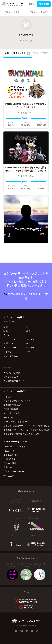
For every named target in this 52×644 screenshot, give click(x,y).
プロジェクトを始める (39, 12)
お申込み (8, 397)
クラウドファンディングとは (17, 401)
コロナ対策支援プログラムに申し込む (21, 434)
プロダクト (31, 339)
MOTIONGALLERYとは (14, 447)
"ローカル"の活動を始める (16, 421)
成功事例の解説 (11, 409)
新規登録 (44, 4)
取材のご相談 (10, 463)
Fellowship (8, 417)
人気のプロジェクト (13, 373)
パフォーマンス (33, 347)
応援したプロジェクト (18, 53)
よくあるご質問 (11, 455)
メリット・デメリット (13, 413)
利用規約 (8, 467)
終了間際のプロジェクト (15, 381)
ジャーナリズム (11, 356)
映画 (6, 327)
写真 (6, 331)
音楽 (28, 331)
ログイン (33, 4)
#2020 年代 (9, 451)
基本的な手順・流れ (12, 405)
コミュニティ (10, 339)
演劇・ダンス (9, 343)
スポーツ (8, 352)
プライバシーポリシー (14, 471)
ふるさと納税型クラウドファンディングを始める (26, 426)
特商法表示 (9, 476)
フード (29, 352)
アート (29, 327)
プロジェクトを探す (13, 12)
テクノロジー (10, 347)
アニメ (7, 335)
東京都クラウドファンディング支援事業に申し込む (26, 430)
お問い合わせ (10, 459)
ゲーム (29, 335)
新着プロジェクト (12, 377)
